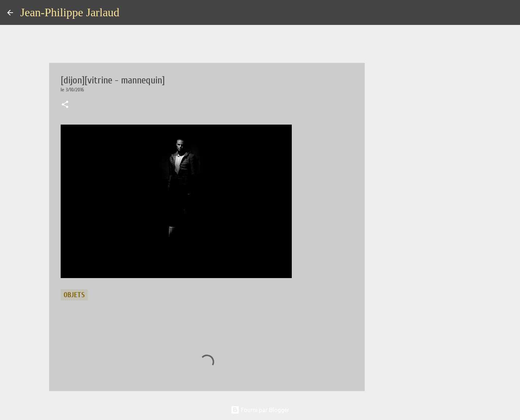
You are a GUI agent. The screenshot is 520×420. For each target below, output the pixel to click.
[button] (65, 105)
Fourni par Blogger (260, 410)
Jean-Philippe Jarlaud (70, 12)
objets (74, 295)
